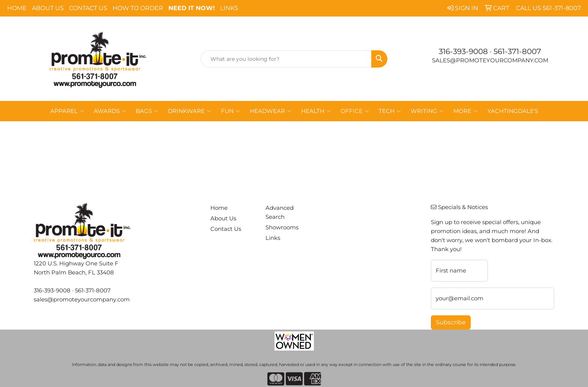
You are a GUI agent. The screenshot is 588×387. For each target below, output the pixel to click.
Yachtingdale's (513, 111)
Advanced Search (280, 212)
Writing (427, 111)
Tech (390, 111)
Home (17, 8)
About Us (48, 8)
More (466, 111)
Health (316, 111)
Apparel (67, 111)
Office (355, 111)
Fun (230, 111)
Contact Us (88, 8)
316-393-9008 (463, 51)
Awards (110, 111)
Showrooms (282, 227)
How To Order (138, 8)
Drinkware (190, 111)
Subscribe (451, 322)
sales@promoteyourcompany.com (490, 60)
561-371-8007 (517, 51)
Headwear (271, 111)
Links (229, 8)
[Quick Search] (286, 59)
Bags (147, 111)
